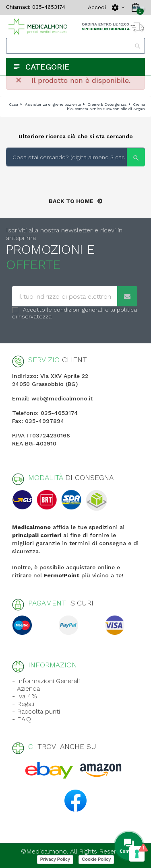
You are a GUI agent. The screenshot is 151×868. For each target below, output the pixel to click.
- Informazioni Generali (46, 681)
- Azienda (26, 688)
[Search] (75, 46)
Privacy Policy (55, 859)
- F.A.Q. (22, 719)
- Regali (23, 704)
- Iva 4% (25, 696)
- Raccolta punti (36, 711)
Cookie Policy (96, 859)
